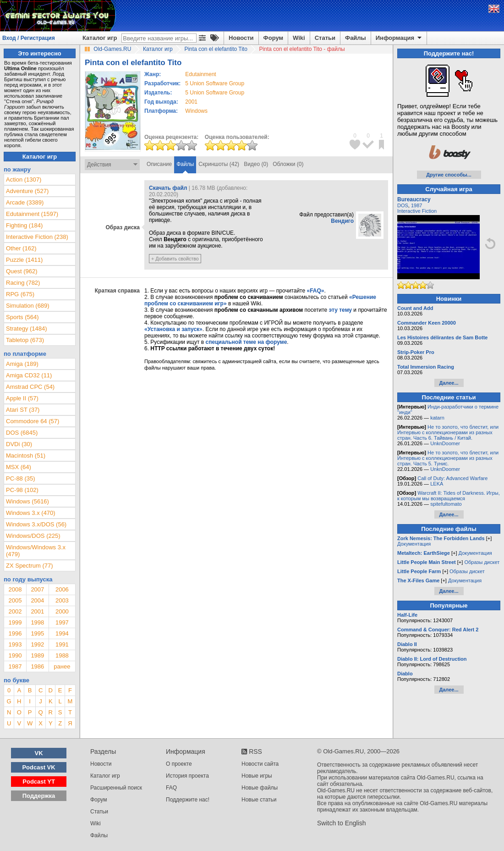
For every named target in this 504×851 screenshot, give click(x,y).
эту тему (340, 310)
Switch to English (342, 823)
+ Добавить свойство (175, 259)
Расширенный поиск (116, 788)
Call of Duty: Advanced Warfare (452, 478)
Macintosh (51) (26, 456)
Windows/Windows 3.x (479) (36, 551)
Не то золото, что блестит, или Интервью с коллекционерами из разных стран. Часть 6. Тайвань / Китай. (448, 432)
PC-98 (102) (22, 490)
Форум (273, 38)
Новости (241, 38)
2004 (37, 600)
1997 (62, 622)
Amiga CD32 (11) (29, 375)
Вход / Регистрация (29, 38)
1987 (15, 666)
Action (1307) (24, 180)
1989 (37, 655)
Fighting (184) (24, 225)
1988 (62, 655)
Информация (399, 38)
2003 (62, 600)
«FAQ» (315, 291)
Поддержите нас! (188, 800)
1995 (37, 633)
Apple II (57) (22, 398)
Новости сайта (260, 764)
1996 (15, 633)
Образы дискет (482, 562)
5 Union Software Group (215, 83)
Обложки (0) (288, 164)
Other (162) (21, 248)
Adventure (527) (27, 191)
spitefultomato (446, 504)
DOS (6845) (22, 433)
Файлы (356, 38)
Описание (159, 164)
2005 (15, 600)
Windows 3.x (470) (31, 513)
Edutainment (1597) (32, 214)
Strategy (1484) (27, 329)
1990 (15, 655)
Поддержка (39, 796)
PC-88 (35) (21, 478)
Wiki (299, 38)
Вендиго (342, 221)
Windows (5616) (27, 501)
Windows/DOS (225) (33, 536)
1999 (15, 622)
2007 (37, 589)
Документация (414, 544)
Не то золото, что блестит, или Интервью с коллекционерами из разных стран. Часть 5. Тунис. (448, 458)
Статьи (325, 38)
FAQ (171, 788)
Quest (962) (22, 271)
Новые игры (257, 776)
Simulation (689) (28, 306)
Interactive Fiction (417, 211)
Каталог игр (100, 38)
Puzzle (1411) (24, 260)
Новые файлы (260, 788)
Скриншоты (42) (219, 164)
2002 (15, 611)
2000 (62, 611)
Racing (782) (23, 283)
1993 (15, 644)
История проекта (187, 776)
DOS (403, 205)
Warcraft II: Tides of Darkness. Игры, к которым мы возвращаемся (449, 496)
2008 (15, 589)
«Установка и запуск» (173, 329)
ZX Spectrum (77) (30, 566)
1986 (37, 666)
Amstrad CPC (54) (30, 387)
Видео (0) (256, 164)
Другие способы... (449, 175)
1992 (37, 644)
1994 (62, 633)
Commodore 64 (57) (33, 421)
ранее (62, 666)
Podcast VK (38, 767)
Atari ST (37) (23, 410)
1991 (62, 644)
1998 (37, 622)
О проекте (179, 764)
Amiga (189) (22, 364)
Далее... (449, 383)
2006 (62, 589)
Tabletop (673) (25, 340)
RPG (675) (20, 294)
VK (39, 753)
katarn (437, 418)
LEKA (437, 484)
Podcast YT (39, 782)
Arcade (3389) (25, 202)
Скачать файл (168, 188)
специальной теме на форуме (247, 342)
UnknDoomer (445, 443)
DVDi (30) (19, 444)
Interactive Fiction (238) (37, 237)
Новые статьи (259, 800)
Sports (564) (22, 317)
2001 (191, 102)
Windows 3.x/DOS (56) (36, 524)
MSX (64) (19, 467)
